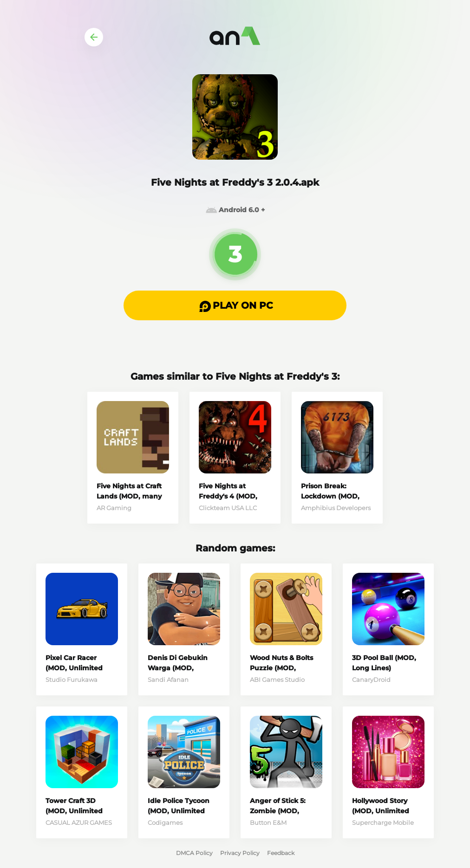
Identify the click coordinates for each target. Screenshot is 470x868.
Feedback (281, 853)
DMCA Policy (194, 853)
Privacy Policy (240, 853)
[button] (235, 305)
